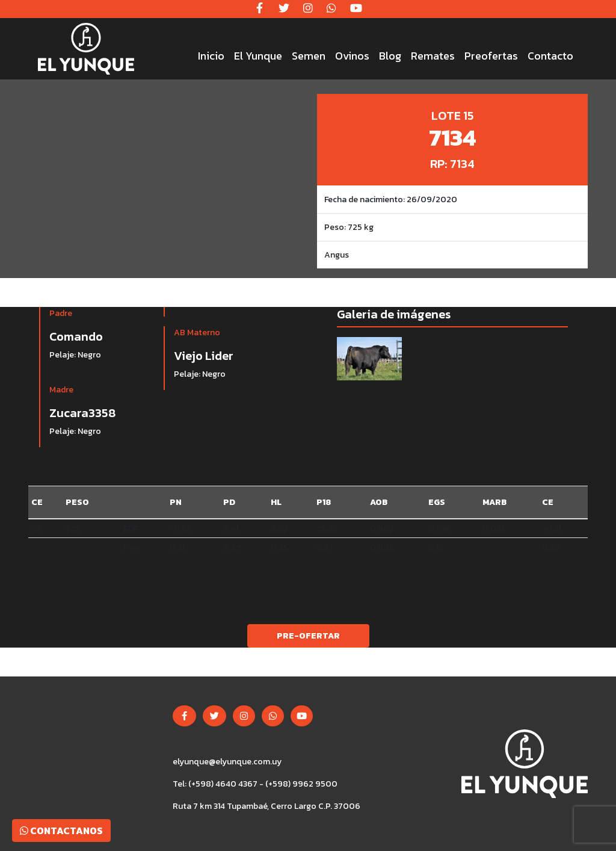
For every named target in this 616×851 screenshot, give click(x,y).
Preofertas (491, 56)
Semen (309, 56)
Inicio (211, 56)
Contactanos (61, 831)
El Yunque (258, 56)
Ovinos (352, 56)
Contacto (550, 56)
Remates (433, 56)
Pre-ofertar (308, 636)
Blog (390, 56)
